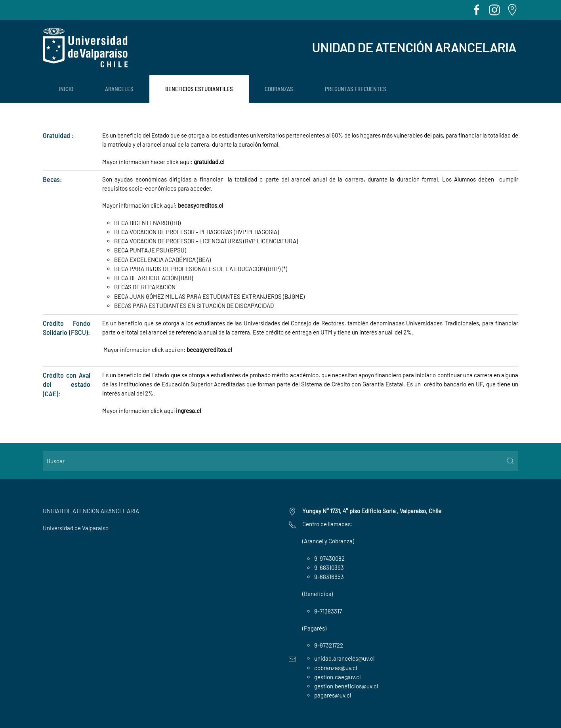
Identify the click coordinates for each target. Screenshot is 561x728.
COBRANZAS (279, 89)
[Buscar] (280, 461)
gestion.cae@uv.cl (337, 677)
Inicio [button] (66, 89)
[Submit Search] (510, 461)
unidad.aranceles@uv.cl (344, 658)
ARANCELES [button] (119, 89)
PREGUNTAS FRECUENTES (356, 89)
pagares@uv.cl (333, 695)
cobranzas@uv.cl (336, 668)
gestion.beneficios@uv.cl (346, 686)
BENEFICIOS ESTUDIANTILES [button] (199, 89)
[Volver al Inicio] (85, 48)
